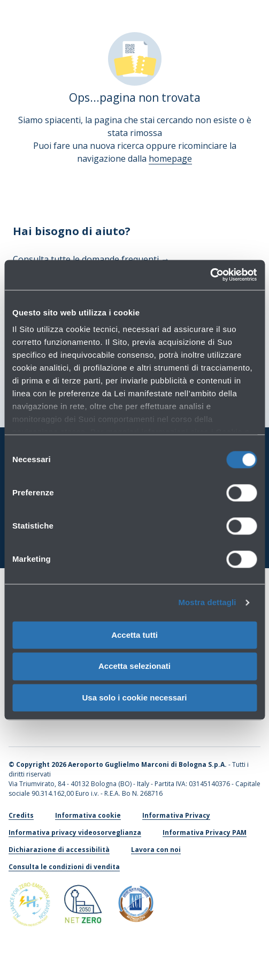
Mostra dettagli (207, 602)
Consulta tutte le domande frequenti (91, 259)
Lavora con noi (156, 850)
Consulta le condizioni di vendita (64, 867)
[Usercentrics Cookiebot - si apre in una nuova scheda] (210, 275)
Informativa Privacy (176, 815)
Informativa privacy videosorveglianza (75, 832)
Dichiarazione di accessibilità (59, 850)
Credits (21, 815)
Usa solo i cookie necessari (135, 698)
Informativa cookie (88, 815)
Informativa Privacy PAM (205, 832)
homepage (170, 159)
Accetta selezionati (134, 666)
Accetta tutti (134, 635)
